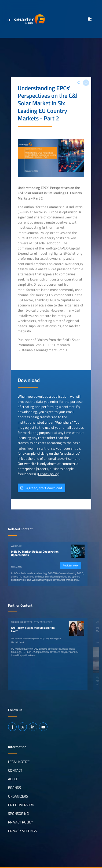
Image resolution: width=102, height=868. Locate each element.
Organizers (18, 796)
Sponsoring (18, 813)
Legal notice (19, 762)
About (13, 779)
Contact (15, 770)
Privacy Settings (22, 831)
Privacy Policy (20, 822)
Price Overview (21, 805)
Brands (14, 788)
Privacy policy (48, 474)
